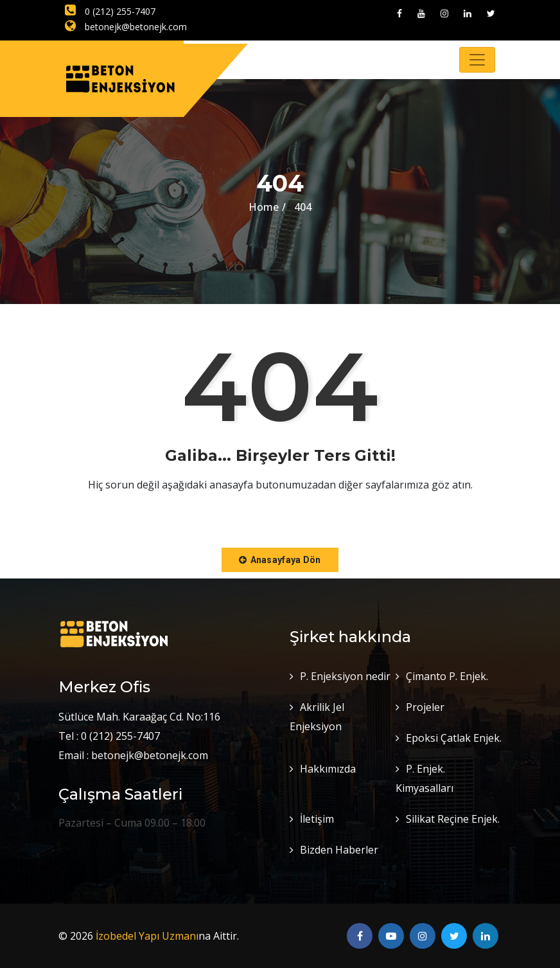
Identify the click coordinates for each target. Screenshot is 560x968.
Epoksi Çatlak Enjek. (454, 738)
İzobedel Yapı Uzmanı (147, 936)
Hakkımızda (328, 769)
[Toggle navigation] (477, 60)
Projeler (425, 707)
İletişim (317, 819)
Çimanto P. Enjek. (447, 676)
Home (264, 207)
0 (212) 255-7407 (110, 11)
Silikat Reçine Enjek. (453, 819)
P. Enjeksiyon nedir (345, 676)
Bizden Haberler (339, 850)
